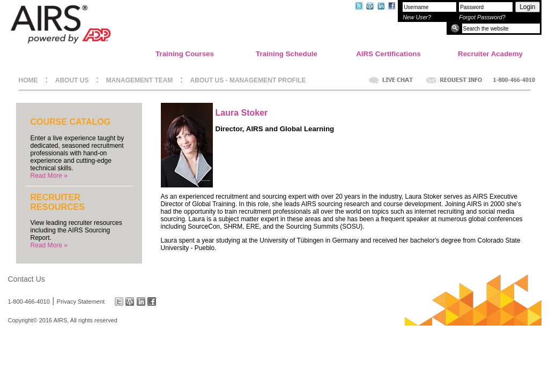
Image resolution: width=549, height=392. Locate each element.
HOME (28, 80)
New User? (417, 17)
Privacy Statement (81, 301)
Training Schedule (287, 54)
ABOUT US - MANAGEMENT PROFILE (248, 80)
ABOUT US (72, 80)
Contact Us (27, 279)
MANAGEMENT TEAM (140, 80)
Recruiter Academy (490, 54)
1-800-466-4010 (29, 301)
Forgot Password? (482, 17)
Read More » (49, 176)
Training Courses (185, 54)
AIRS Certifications (388, 54)
